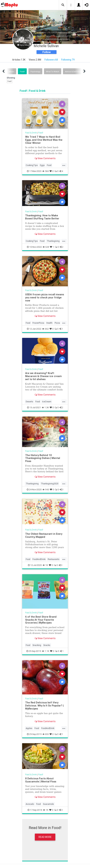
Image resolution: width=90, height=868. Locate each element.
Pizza (57, 323)
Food (49, 165)
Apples (29, 728)
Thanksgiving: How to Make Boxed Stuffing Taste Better (42, 217)
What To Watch (53, 72)
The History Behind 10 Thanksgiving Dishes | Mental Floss (43, 458)
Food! (22, 72)
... (64, 165)
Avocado (30, 804)
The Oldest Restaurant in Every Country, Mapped (44, 535)
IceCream (47, 402)
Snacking (37, 645)
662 (45, 329)
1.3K (45, 407)
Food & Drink (31, 133)
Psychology (35, 72)
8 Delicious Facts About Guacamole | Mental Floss (41, 780)
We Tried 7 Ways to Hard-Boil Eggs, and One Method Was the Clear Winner (44, 140)
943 (46, 490)
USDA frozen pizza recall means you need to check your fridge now (45, 297)
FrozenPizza (38, 323)
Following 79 (68, 60)
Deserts (29, 402)
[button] (63, 5)
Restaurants (54, 559)
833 (46, 734)
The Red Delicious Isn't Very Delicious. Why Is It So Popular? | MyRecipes (44, 706)
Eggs (42, 165)
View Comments (45, 158)
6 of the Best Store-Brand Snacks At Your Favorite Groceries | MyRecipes (41, 620)
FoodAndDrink (39, 559)
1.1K (46, 651)
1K (45, 565)
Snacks (47, 645)
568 (46, 171)
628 (46, 247)
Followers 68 (51, 60)
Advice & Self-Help (73, 72)
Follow (47, 52)
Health (49, 323)
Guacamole (48, 804)
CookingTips (32, 165)
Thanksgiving (53, 241)
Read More (45, 837)
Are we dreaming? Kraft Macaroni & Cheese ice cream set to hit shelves (43, 376)
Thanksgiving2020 (50, 484)
